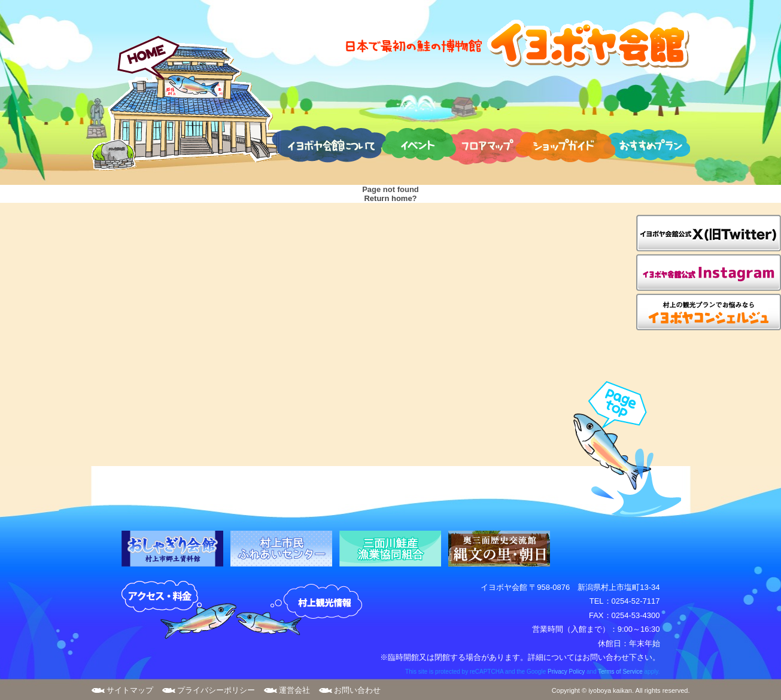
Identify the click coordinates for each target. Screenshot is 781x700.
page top (622, 449)
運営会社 (294, 690)
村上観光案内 (302, 610)
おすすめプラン (646, 144)
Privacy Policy (566, 672)
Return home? (390, 198)
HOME (186, 103)
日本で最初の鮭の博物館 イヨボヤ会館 (516, 43)
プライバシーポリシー (216, 690)
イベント (419, 144)
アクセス (179, 610)
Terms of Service (620, 672)
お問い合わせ (357, 690)
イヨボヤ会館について (329, 144)
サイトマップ (130, 690)
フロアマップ (489, 144)
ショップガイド (565, 144)
